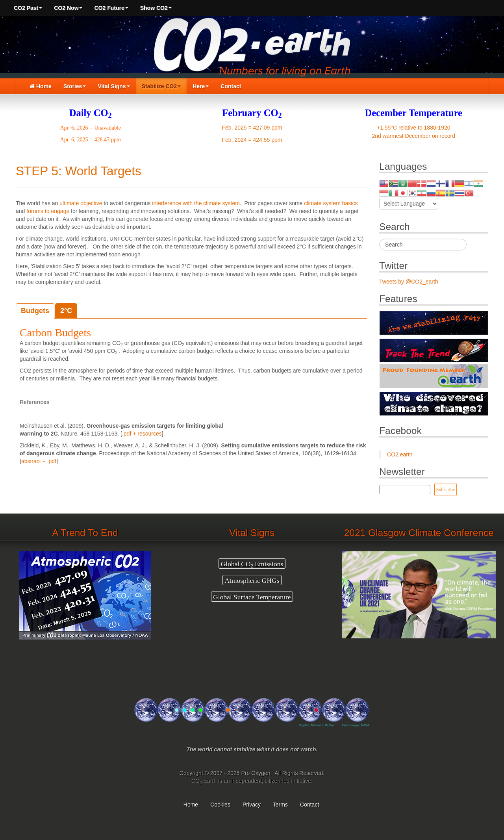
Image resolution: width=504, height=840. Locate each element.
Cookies (220, 805)
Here (201, 86)
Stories (75, 86)
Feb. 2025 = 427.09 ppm (252, 128)
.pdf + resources (142, 434)
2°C (66, 311)
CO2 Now (68, 8)
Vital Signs (114, 86)
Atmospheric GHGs (252, 580)
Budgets (35, 311)
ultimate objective (81, 203)
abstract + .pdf (39, 461)
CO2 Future (111, 8)
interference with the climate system (196, 203)
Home (41, 86)
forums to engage (48, 211)
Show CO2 (156, 8)
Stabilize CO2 (161, 86)
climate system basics (331, 203)
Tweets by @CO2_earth (409, 282)
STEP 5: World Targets (79, 171)
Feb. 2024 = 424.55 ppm (252, 140)
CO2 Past (28, 8)
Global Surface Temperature (252, 597)
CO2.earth (400, 454)
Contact (231, 86)
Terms (280, 805)
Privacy (252, 805)
